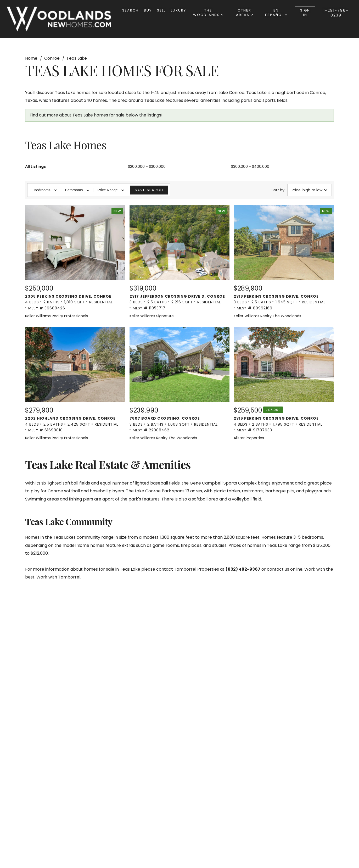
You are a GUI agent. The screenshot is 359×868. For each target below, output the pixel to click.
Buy (148, 10)
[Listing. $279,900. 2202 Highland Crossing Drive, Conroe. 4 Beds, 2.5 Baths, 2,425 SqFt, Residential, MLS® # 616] (75, 384)
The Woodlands (208, 13)
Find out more (44, 115)
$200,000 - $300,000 (147, 166)
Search (130, 10)
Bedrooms (45, 190)
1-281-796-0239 (336, 13)
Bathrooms (77, 190)
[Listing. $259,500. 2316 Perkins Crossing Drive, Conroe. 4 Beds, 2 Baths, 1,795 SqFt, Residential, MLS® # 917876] (284, 384)
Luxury (178, 10)
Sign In (305, 13)
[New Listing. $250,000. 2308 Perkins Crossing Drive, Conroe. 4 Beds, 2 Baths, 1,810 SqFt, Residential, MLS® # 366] (75, 262)
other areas (244, 13)
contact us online (285, 569)
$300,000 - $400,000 (250, 166)
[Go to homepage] (64, 19)
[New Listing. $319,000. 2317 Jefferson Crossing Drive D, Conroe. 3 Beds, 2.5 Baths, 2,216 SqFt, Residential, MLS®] (180, 262)
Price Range (111, 190)
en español (276, 13)
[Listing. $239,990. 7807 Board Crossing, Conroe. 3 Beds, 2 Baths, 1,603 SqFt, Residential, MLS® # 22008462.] (180, 384)
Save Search (149, 190)
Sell (161, 10)
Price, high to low (310, 190)
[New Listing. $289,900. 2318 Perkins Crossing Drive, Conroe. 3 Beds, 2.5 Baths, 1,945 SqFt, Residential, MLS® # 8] (284, 262)
